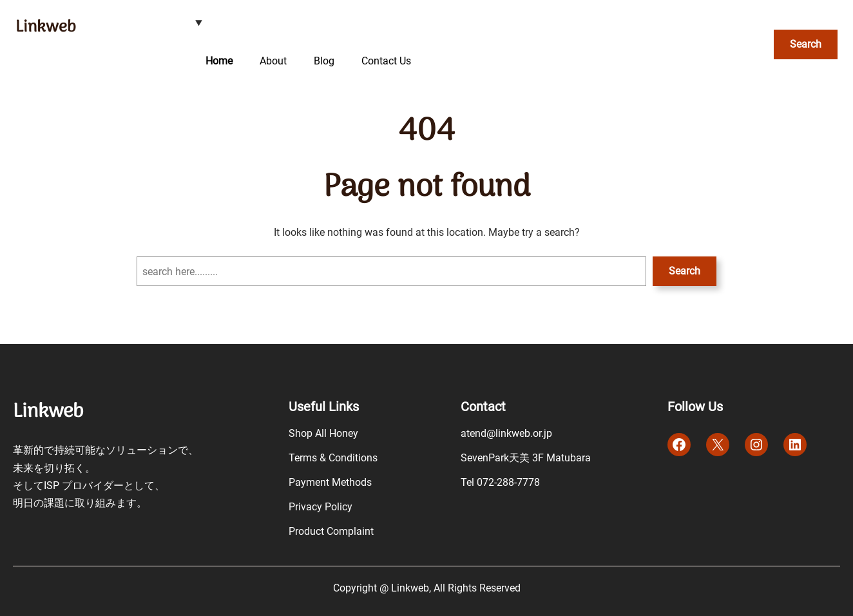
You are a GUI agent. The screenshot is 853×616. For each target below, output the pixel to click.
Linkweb (46, 27)
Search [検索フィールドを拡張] (806, 44)
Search (685, 271)
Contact (483, 407)
